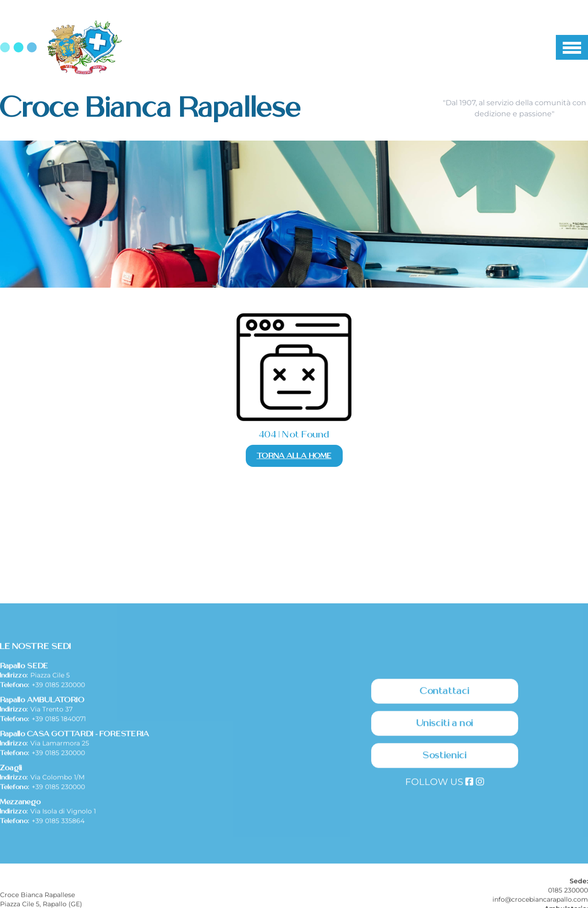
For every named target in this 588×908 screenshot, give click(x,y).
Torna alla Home (294, 456)
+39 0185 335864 (58, 897)
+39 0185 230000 (58, 761)
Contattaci (445, 767)
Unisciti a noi (445, 800)
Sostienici (445, 832)
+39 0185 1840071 (59, 795)
